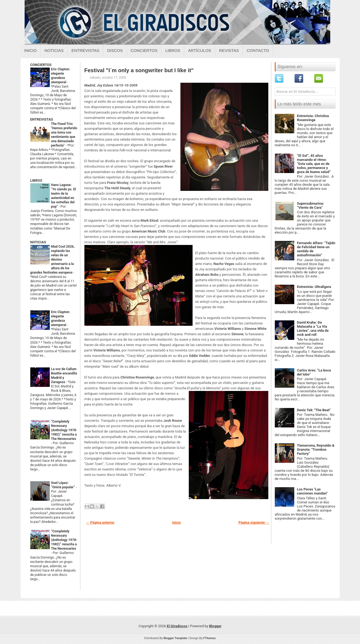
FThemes (209, 638)
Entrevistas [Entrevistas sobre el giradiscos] (85, 50)
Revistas (229, 50)
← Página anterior (100, 522)
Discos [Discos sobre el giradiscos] (115, 50)
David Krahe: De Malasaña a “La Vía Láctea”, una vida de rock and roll (313, 328)
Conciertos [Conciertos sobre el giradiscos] (144, 50)
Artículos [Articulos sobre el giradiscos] (200, 50)
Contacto (258, 50)
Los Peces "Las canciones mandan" (312, 491)
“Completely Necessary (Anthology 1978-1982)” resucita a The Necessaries (64, 430)
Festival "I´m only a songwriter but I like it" (139, 70)
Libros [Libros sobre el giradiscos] (173, 50)
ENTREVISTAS (42, 119)
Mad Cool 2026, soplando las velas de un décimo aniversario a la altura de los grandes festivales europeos (52, 260)
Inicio (31, 50)
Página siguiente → (254, 522)
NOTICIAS (38, 242)
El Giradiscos (177, 626)
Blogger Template (175, 638)
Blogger (215, 626)
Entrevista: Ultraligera (314, 287)
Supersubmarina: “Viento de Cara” (311, 205)
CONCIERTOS (41, 65)
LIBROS (36, 180)
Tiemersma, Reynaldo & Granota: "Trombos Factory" (316, 449)
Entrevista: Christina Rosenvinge (313, 118)
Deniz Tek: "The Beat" (314, 410)
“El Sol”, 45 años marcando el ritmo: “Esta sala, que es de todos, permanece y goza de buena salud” (314, 164)
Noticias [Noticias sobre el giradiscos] (54, 50)
